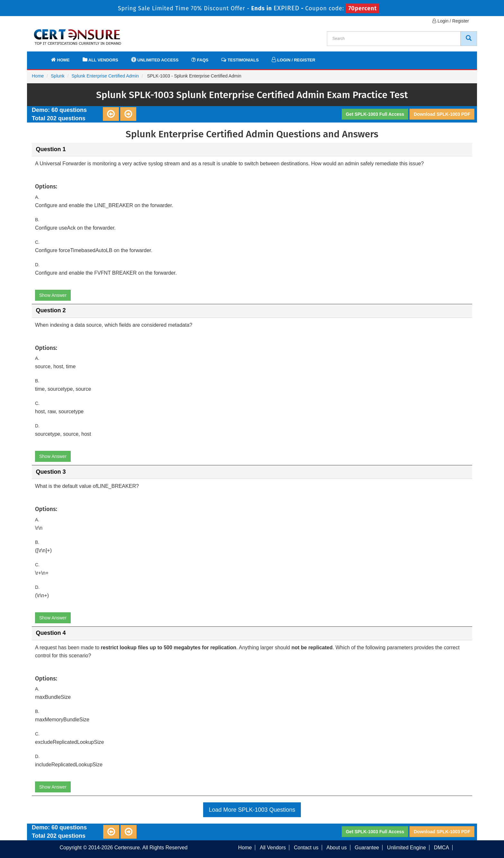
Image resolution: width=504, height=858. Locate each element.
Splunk (58, 76)
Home (60, 60)
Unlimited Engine (406, 848)
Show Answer (53, 295)
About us (337, 848)
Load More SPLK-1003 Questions (252, 810)
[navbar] (40, 57)
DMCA (441, 848)
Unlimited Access (155, 60)
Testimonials (240, 60)
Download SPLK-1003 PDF (442, 114)
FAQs (200, 60)
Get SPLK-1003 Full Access (375, 114)
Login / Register (451, 21)
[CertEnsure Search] (469, 39)
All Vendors (100, 60)
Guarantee (367, 848)
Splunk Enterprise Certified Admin (105, 76)
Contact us (306, 848)
